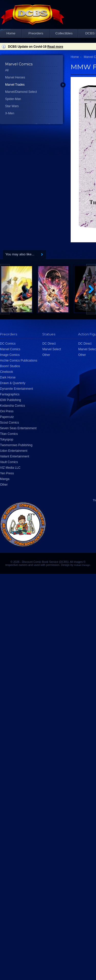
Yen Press (7, 473)
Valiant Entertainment (15, 456)
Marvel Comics (10, 349)
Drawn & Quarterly (13, 383)
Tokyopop (7, 439)
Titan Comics (9, 434)
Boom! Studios (10, 366)
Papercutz (7, 417)
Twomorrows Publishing (16, 445)
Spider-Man (13, 99)
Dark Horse (8, 377)
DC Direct (49, 344)
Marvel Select (52, 349)
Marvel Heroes (15, 77)
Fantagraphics (10, 394)
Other (4, 485)
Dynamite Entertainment (17, 389)
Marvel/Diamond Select (21, 92)
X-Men (10, 113)
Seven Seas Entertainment (18, 428)
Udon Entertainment (14, 451)
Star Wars (12, 106)
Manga (5, 479)
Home (11, 33)
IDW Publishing (10, 400)
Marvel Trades (15, 85)
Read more (55, 47)
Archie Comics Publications (19, 361)
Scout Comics (9, 423)
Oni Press (7, 411)
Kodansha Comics (12, 406)
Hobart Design (82, 565)
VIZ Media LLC (10, 468)
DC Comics (8, 344)
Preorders (36, 33)
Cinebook (7, 372)
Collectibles (64, 33)
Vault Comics (9, 462)
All (7, 70)
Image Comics (10, 355)
